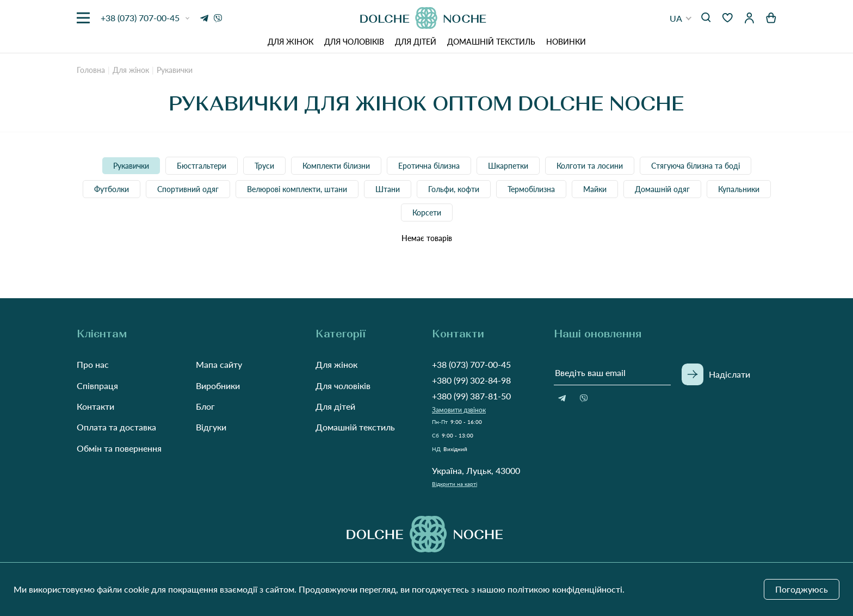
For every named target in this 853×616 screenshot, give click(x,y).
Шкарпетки (508, 166)
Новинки (566, 42)
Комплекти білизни (336, 166)
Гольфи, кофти (454, 189)
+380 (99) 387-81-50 (471, 396)
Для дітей (416, 42)
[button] (681, 18)
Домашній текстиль (491, 42)
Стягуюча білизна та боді (696, 166)
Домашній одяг (662, 189)
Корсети (427, 212)
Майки (595, 189)
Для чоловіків (354, 42)
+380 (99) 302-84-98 (471, 380)
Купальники (739, 189)
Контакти (95, 406)
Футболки (112, 189)
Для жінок (290, 42)
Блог (205, 406)
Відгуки (211, 427)
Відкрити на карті (455, 484)
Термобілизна (531, 189)
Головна (91, 70)
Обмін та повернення (119, 448)
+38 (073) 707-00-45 (471, 364)
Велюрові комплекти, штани (297, 189)
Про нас (93, 364)
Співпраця (97, 386)
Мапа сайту (219, 364)
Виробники (218, 386)
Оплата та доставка (116, 427)
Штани (388, 189)
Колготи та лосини (590, 166)
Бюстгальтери (202, 166)
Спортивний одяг (188, 189)
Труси (264, 166)
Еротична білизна (429, 166)
